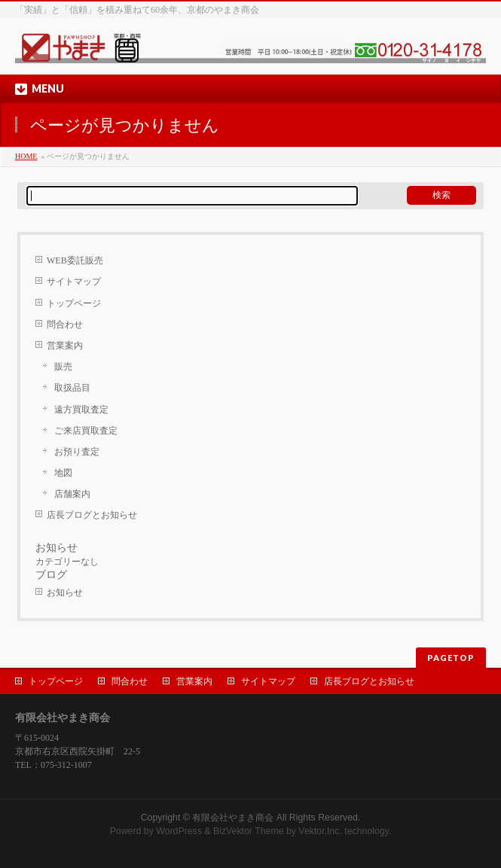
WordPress (179, 831)
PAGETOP (451, 658)
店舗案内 (72, 494)
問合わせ (65, 324)
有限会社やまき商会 (233, 818)
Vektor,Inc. (320, 831)
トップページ (74, 303)
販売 (63, 367)
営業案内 (65, 346)
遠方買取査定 (81, 410)
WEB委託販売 (75, 260)
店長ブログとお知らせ (92, 515)
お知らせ (65, 592)
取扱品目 (72, 388)
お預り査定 (77, 452)
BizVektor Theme (249, 831)
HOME (26, 156)
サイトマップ (74, 282)
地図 (63, 473)
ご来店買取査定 (86, 431)
